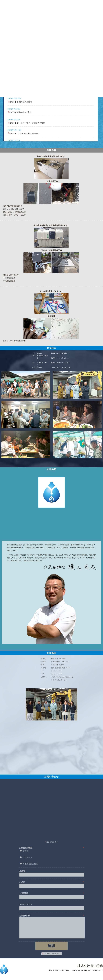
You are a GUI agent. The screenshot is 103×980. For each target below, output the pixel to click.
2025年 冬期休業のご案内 (21, 102)
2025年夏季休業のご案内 (21, 112)
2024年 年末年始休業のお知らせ (25, 133)
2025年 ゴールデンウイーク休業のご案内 (28, 123)
